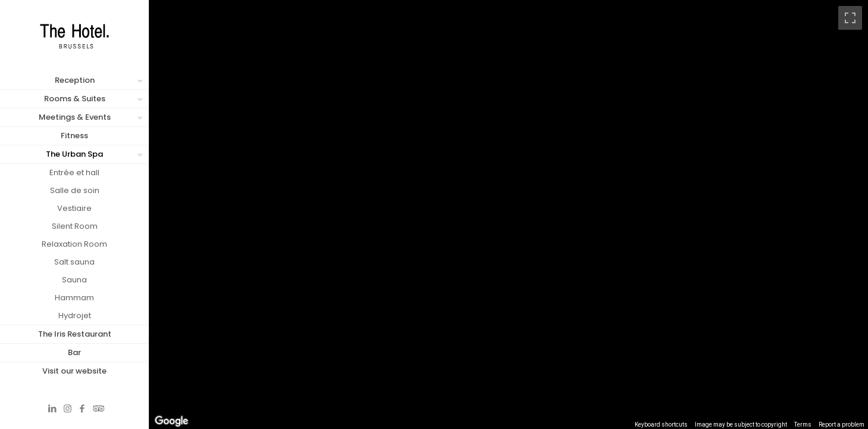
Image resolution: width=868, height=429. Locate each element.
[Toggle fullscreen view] (850, 18)
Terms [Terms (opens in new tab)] (803, 425)
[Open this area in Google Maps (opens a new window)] (171, 421)
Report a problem (842, 425)
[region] (508, 214)
